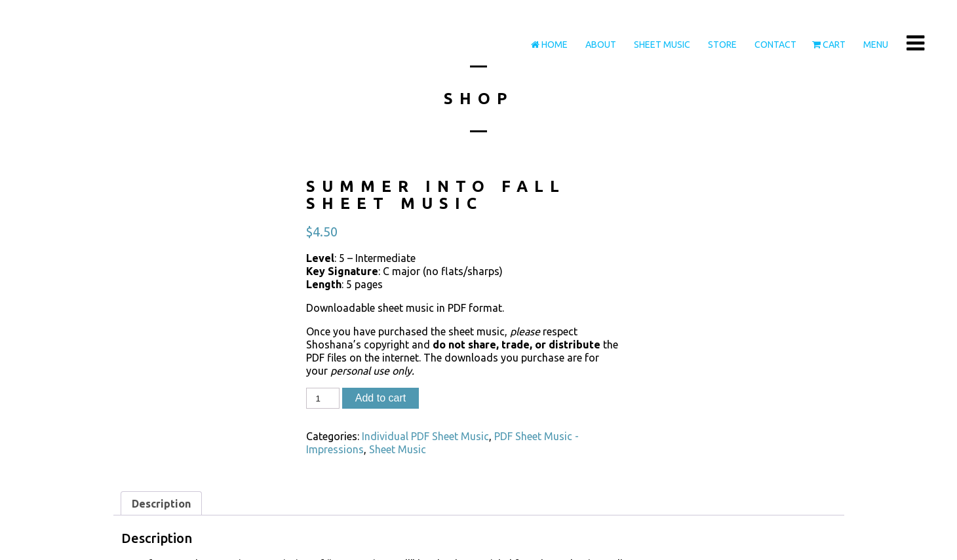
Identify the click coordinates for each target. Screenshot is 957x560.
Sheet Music (661, 45)
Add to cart (381, 398)
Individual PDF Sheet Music (425, 436)
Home (549, 45)
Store (721, 45)
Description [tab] (161, 504)
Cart (829, 45)
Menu (875, 45)
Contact (774, 45)
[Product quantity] (322, 398)
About (600, 45)
